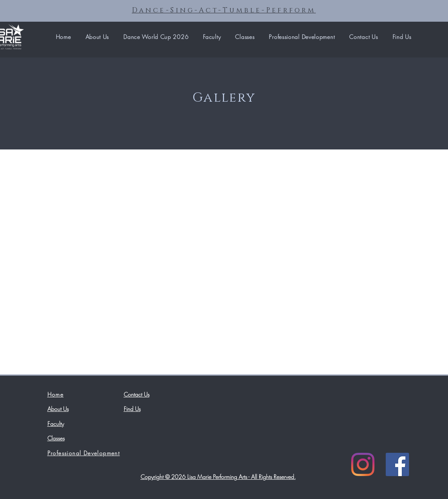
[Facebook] (397, 464)
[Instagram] (363, 464)
